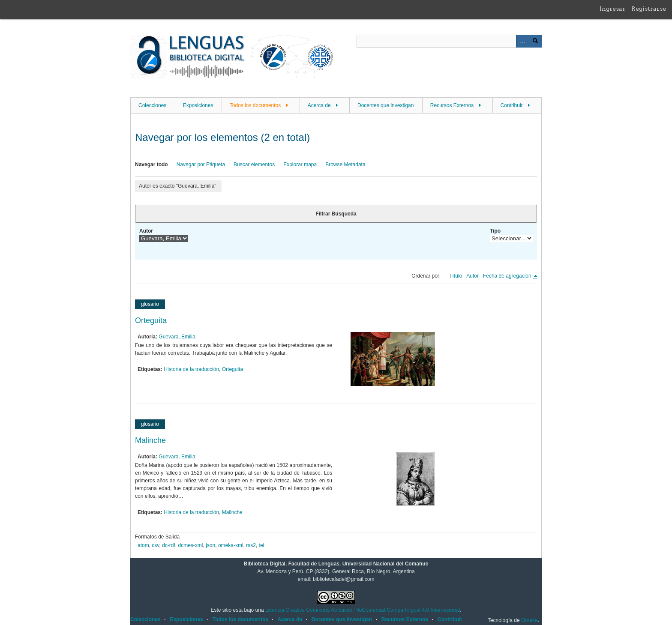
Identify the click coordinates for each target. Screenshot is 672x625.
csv (155, 545)
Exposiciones (198, 105)
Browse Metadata (345, 164)
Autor (146, 231)
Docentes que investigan (385, 105)
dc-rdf (169, 545)
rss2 (251, 545)
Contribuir (512, 105)
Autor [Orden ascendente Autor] (472, 276)
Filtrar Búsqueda (336, 214)
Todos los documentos (255, 105)
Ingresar (612, 9)
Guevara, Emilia (177, 337)
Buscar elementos (254, 164)
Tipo (495, 231)
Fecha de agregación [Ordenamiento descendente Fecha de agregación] (508, 276)
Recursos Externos (452, 105)
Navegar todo (151, 164)
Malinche (150, 440)
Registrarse (649, 9)
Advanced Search (522, 41)
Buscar (535, 41)
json (210, 545)
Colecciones (152, 105)
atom (143, 545)
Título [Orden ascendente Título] (456, 276)
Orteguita (151, 320)
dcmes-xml (191, 545)
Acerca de (319, 105)
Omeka (529, 620)
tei (262, 545)
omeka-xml (231, 545)
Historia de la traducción (191, 369)
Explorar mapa (300, 164)
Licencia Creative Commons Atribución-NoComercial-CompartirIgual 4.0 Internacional (363, 610)
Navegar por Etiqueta (201, 164)
